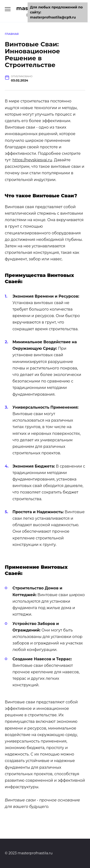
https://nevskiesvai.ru (32, 160)
